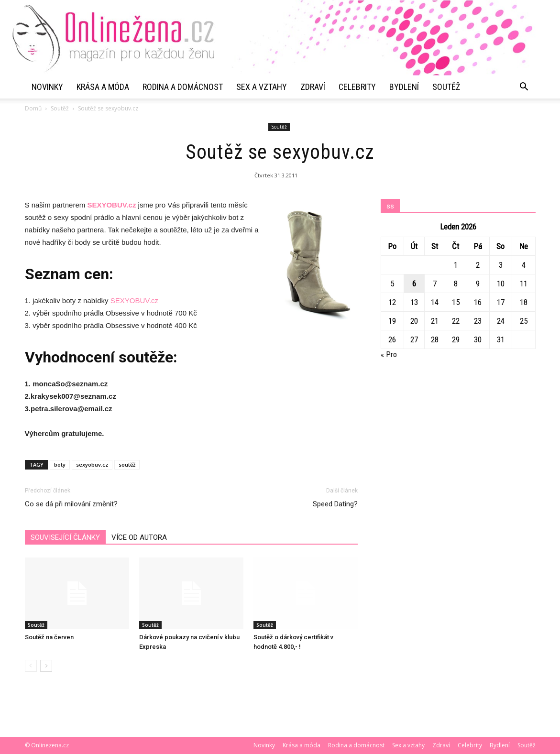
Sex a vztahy (262, 87)
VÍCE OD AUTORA (139, 537)
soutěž (127, 464)
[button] (524, 87)
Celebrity (357, 87)
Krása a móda (103, 87)
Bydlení (404, 87)
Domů (33, 108)
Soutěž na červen (49, 637)
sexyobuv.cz (92, 464)
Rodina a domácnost (183, 87)
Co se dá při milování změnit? (71, 504)
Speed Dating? (335, 504)
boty (60, 464)
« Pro (389, 354)
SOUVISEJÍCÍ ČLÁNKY (65, 537)
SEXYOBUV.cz (111, 205)
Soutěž (446, 87)
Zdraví (313, 87)
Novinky (47, 87)
